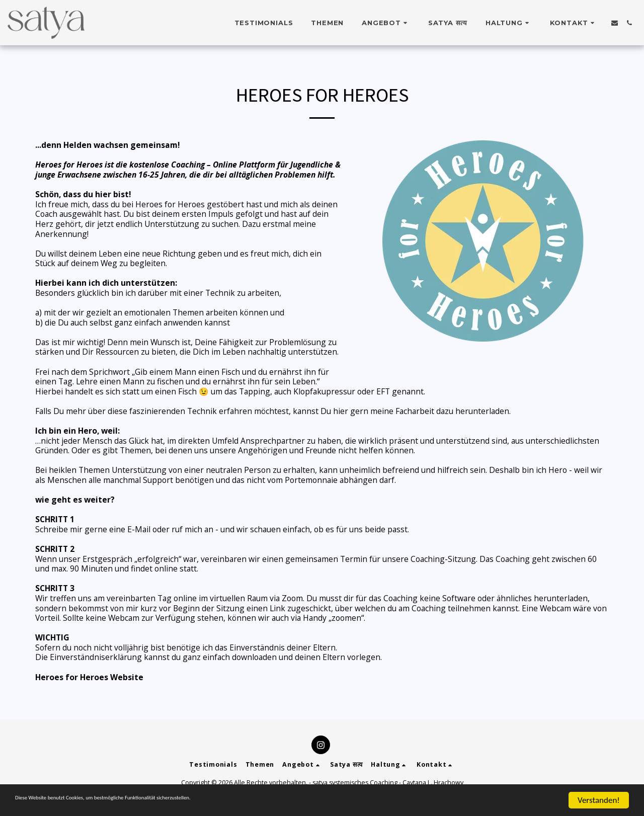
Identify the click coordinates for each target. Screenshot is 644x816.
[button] (386, 23)
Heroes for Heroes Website (89, 677)
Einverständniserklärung (97, 657)
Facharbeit (415, 411)
